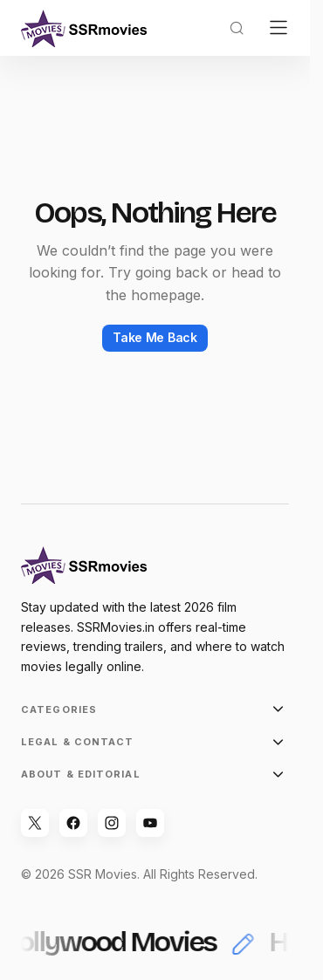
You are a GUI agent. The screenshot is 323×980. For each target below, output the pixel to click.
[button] (237, 28)
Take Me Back (155, 337)
